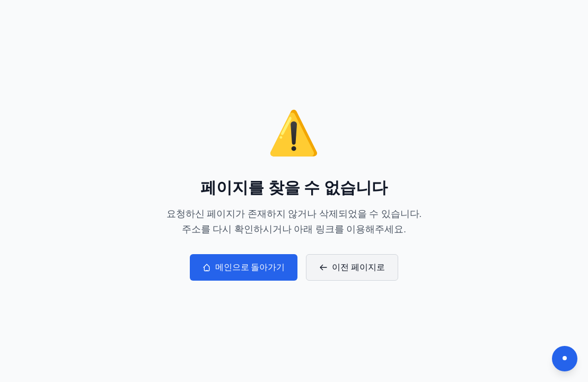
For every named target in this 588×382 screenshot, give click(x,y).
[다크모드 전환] (565, 359)
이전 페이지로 (352, 267)
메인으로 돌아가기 (244, 267)
